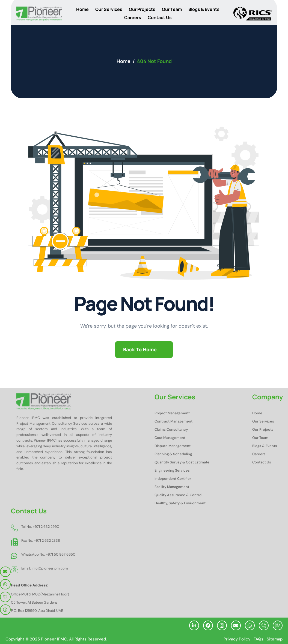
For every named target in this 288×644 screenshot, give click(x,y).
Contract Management (173, 421)
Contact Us (160, 17)
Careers (133, 17)
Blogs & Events (204, 9)
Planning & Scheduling (173, 454)
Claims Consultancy (171, 429)
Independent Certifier (173, 479)
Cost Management (170, 438)
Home (82, 9)
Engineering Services (172, 470)
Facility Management (172, 487)
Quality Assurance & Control (178, 495)
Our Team (172, 9)
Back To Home (140, 349)
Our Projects (142, 9)
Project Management (172, 413)
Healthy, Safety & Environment (180, 503)
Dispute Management (173, 446)
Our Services (109, 9)
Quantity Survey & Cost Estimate (182, 462)
